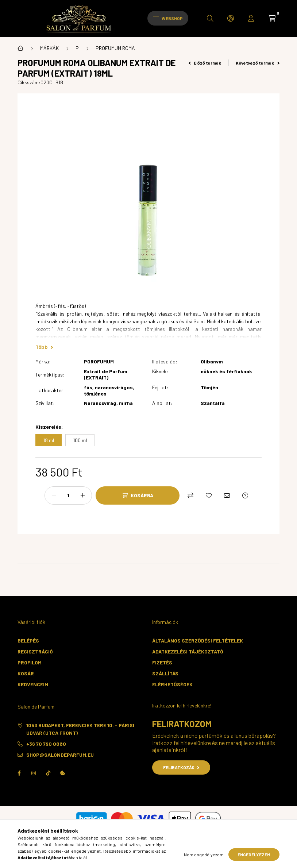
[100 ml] (80, 440)
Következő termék (258, 63)
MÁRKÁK (49, 48)
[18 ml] (49, 440)
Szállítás (165, 673)
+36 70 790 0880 (46, 744)
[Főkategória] (20, 48)
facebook (19, 773)
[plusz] (82, 495)
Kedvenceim (33, 684)
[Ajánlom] (227, 495)
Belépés (28, 641)
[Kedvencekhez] (209, 495)
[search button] (210, 18)
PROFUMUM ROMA (115, 48)
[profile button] (251, 18)
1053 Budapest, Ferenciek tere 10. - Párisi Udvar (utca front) (80, 729)
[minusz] (54, 495)
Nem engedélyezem (204, 855)
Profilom (30, 662)
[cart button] (272, 18)
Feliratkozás (181, 767)
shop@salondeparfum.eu (60, 755)
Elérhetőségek (172, 684)
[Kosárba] (138, 495)
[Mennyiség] (68, 495)
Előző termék (205, 63)
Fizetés (162, 662)
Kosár (26, 673)
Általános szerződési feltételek (198, 641)
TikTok (48, 773)
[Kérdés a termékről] (245, 495)
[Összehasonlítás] (190, 495)
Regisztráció (35, 651)
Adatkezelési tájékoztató (188, 651)
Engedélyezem (254, 855)
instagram (34, 773)
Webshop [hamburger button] (168, 18)
